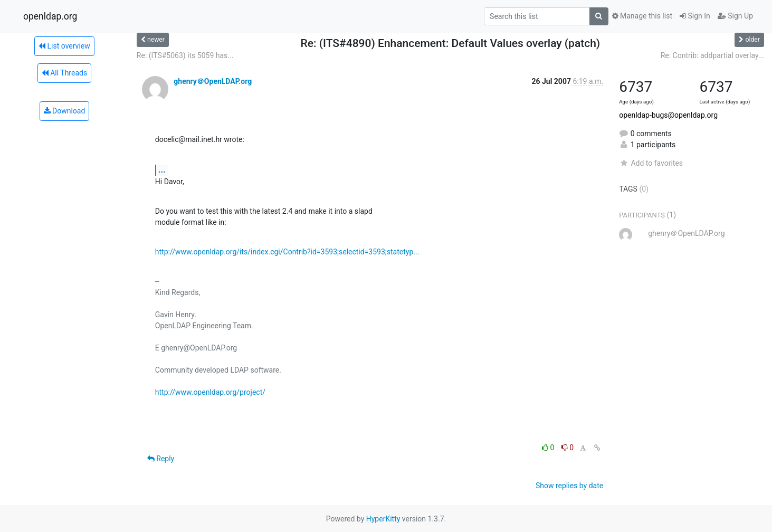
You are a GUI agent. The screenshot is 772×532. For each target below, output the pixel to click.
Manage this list (642, 16)
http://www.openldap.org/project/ (210, 392)
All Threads (64, 73)
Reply (161, 459)
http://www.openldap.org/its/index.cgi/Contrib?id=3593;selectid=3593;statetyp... (287, 252)
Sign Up (735, 16)
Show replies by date (569, 486)
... (162, 170)
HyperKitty (383, 519)
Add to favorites (651, 163)
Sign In (695, 16)
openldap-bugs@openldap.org (668, 115)
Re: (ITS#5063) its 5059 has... (185, 55)
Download (65, 111)
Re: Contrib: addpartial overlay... (712, 55)
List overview (64, 46)
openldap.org (50, 16)
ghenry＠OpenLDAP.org (213, 81)
